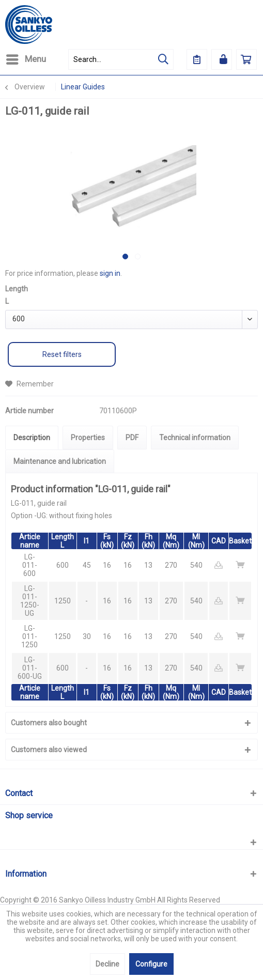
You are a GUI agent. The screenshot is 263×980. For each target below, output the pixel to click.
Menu (26, 58)
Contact (19, 793)
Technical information (195, 438)
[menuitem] (26, 59)
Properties (88, 438)
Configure (151, 964)
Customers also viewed (49, 750)
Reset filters (62, 354)
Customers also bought (49, 723)
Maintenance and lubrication (60, 461)
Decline (107, 964)
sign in (110, 273)
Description (32, 438)
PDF (132, 438)
